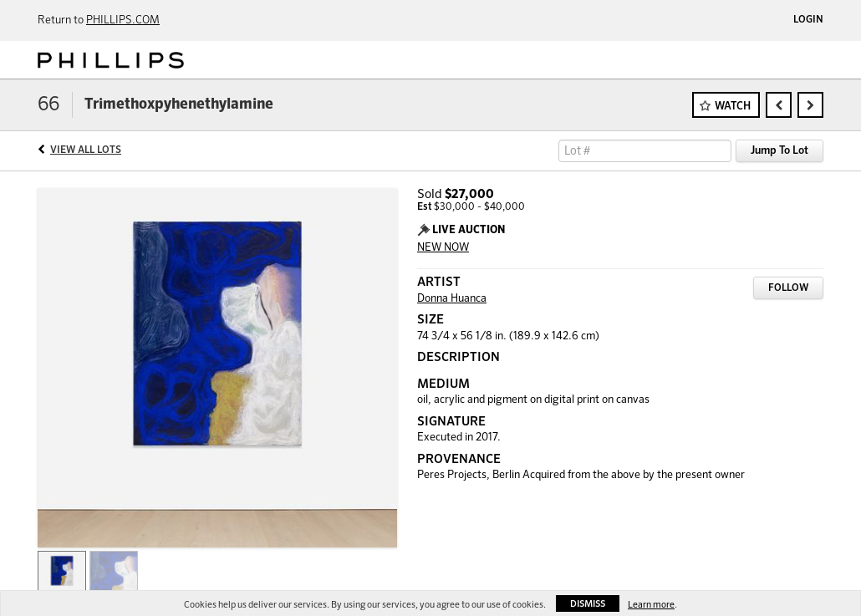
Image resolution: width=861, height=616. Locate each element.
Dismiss (588, 604)
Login (808, 20)
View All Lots (86, 150)
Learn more (651, 605)
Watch (733, 107)
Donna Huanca (452, 299)
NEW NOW (443, 248)
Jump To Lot (779, 151)
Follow (788, 288)
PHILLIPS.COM (123, 20)
